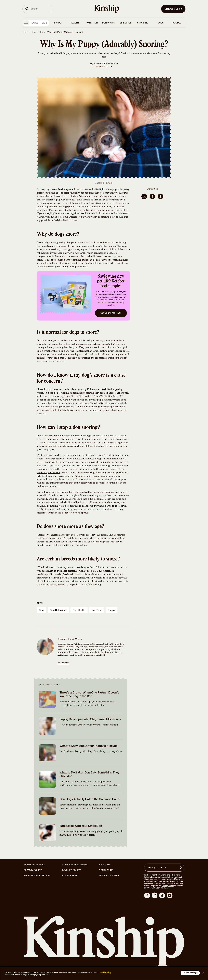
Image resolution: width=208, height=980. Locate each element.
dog (41, 610)
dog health (79, 610)
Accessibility (70, 876)
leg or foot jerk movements (74, 344)
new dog (97, 610)
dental (55, 263)
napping (48, 203)
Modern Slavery (109, 876)
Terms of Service (34, 865)
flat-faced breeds (72, 574)
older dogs (99, 542)
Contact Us (106, 870)
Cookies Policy (71, 870)
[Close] (203, 973)
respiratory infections (48, 473)
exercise (71, 446)
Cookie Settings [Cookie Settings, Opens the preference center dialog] (190, 973)
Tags (40, 603)
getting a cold (64, 492)
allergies (77, 455)
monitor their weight (103, 439)
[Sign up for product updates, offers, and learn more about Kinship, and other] (181, 868)
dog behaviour (58, 610)
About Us (105, 865)
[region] (104, 973)
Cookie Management (75, 865)
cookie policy (106, 973)
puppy (112, 610)
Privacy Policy (33, 870)
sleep (67, 193)
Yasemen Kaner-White (106, 64)
